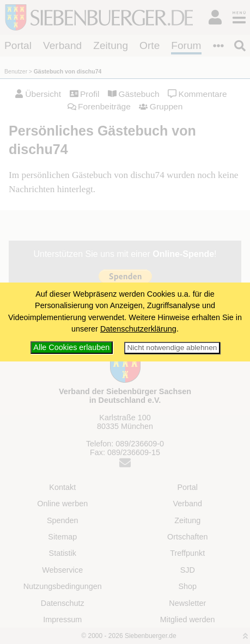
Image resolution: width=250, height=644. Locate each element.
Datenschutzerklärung (138, 329)
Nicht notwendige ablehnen (172, 348)
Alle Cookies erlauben (71, 347)
